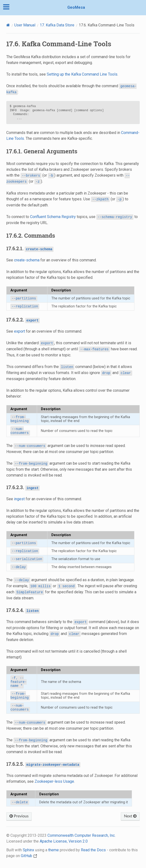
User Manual (25, 25)
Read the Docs (93, 850)
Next (130, 816)
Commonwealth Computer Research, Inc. (81, 835)
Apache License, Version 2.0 (64, 841)
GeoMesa (76, 7)
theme (54, 850)
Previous (19, 816)
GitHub (29, 856)
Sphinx (28, 850)
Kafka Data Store (57, 25)
